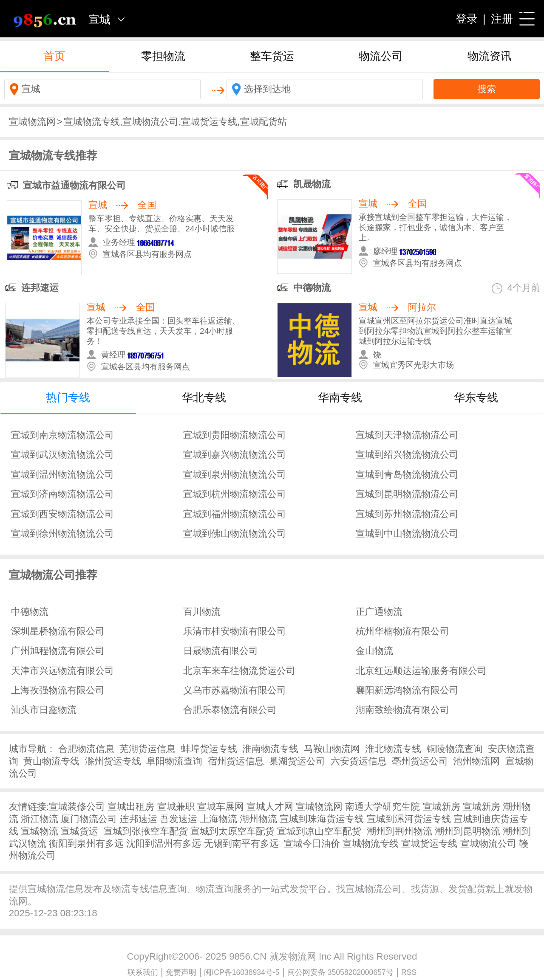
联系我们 (143, 972)
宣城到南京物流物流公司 (62, 435)
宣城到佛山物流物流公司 (235, 534)
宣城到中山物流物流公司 (407, 534)
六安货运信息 (359, 761)
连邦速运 (40, 288)
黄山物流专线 (51, 761)
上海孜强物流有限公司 (58, 690)
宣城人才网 (270, 807)
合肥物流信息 (86, 749)
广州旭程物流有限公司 (58, 651)
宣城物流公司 (488, 843)
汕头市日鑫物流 (44, 710)
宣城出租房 (131, 807)
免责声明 (181, 972)
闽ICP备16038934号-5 (242, 972)
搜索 (487, 89)
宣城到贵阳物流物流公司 (235, 435)
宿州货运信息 (236, 761)
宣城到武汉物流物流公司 (62, 455)
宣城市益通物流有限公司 (74, 185)
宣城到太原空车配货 (232, 831)
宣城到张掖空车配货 (146, 831)
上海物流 (218, 819)
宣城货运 (79, 831)
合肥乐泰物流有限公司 (230, 710)
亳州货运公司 (420, 761)
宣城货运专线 (429, 843)
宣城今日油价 (312, 843)
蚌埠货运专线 (209, 749)
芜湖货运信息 (147, 749)
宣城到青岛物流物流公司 (407, 475)
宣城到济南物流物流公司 (62, 494)
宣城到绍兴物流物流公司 (407, 455)
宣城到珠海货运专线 (322, 819)
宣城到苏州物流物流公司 (407, 514)
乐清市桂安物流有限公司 (235, 631)
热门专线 (68, 397)
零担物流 (163, 56)
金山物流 (374, 651)
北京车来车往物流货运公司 (239, 671)
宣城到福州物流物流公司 (235, 514)
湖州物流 (258, 819)
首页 (54, 56)
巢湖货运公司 (297, 761)
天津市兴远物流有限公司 (62, 671)
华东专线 (476, 397)
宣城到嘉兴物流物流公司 (235, 455)
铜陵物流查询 (455, 749)
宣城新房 (442, 807)
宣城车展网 (221, 807)
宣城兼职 (176, 807)
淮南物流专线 (270, 749)
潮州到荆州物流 (399, 831)
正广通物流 (379, 612)
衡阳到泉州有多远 (86, 843)
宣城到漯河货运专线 (409, 819)
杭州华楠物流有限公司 (402, 631)
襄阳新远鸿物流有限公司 (407, 690)
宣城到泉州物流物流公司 (235, 475)
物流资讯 (490, 56)
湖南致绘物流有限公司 (402, 710)
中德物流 (312, 288)
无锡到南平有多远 (241, 843)
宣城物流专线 (371, 843)
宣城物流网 (32, 122)
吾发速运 (178, 819)
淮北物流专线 (393, 749)
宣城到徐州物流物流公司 (62, 534)
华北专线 (204, 397)
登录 (467, 19)
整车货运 (272, 56)
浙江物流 (40, 819)
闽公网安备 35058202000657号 (340, 972)
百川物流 (202, 612)
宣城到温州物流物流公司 (62, 475)
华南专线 (340, 397)
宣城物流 (40, 831)
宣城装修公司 (77, 807)
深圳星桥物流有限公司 (58, 631)
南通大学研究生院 (382, 807)
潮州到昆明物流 (467, 831)
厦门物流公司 (89, 819)
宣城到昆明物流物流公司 (407, 494)
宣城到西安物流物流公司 (62, 514)
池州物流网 (476, 761)
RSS (409, 972)
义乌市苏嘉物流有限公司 (235, 690)
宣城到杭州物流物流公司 (235, 494)
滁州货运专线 (113, 761)
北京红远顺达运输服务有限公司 (421, 671)
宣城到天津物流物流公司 (407, 435)
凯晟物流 (312, 184)
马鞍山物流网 (332, 749)
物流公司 (381, 56)
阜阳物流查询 (174, 761)
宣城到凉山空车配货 (319, 831)
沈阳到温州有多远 (164, 843)
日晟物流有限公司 (221, 651)
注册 (502, 19)
